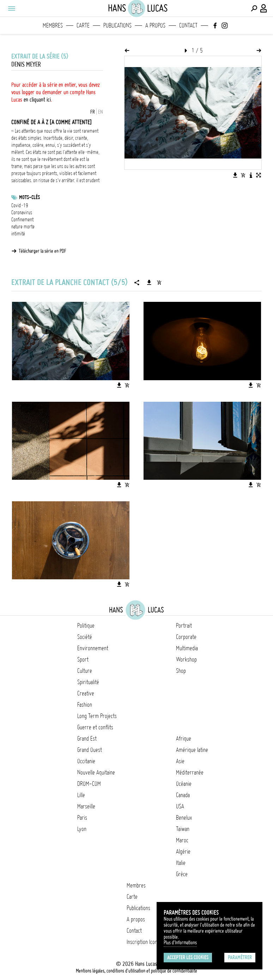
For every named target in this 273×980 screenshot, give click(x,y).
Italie (181, 863)
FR (93, 112)
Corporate (186, 637)
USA (180, 806)
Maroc (182, 840)
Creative (86, 693)
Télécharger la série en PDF (43, 251)
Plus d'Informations (180, 943)
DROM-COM (89, 784)
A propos (155, 25)
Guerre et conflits (95, 727)
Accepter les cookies (188, 957)
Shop (181, 671)
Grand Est (87, 739)
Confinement (22, 220)
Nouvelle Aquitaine (96, 772)
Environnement (93, 648)
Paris (82, 818)
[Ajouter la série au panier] (159, 282)
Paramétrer (240, 957)
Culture (85, 671)
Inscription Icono (143, 942)
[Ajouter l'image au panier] (243, 175)
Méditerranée (190, 772)
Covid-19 (20, 205)
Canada (183, 795)
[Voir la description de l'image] (251, 175)
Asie (180, 761)
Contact (188, 25)
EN (101, 112)
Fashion (85, 705)
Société (85, 637)
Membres (53, 25)
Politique (86, 626)
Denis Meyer (26, 64)
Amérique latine (192, 750)
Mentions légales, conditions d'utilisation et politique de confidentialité (136, 971)
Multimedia (187, 648)
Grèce (182, 874)
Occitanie (86, 761)
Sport (83, 659)
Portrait (184, 626)
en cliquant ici (37, 100)
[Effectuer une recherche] (254, 8)
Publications (117, 25)
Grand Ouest (90, 750)
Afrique (184, 739)
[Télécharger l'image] (235, 175)
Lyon (82, 829)
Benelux (184, 818)
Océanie (184, 784)
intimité (18, 234)
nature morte (23, 227)
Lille (81, 795)
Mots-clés (29, 197)
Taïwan (183, 829)
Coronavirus (22, 213)
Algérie (183, 851)
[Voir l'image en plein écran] (259, 175)
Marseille (86, 806)
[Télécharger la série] (149, 282)
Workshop (186, 659)
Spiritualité (88, 682)
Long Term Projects (97, 716)
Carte (83, 25)
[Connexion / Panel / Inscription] (264, 8)
